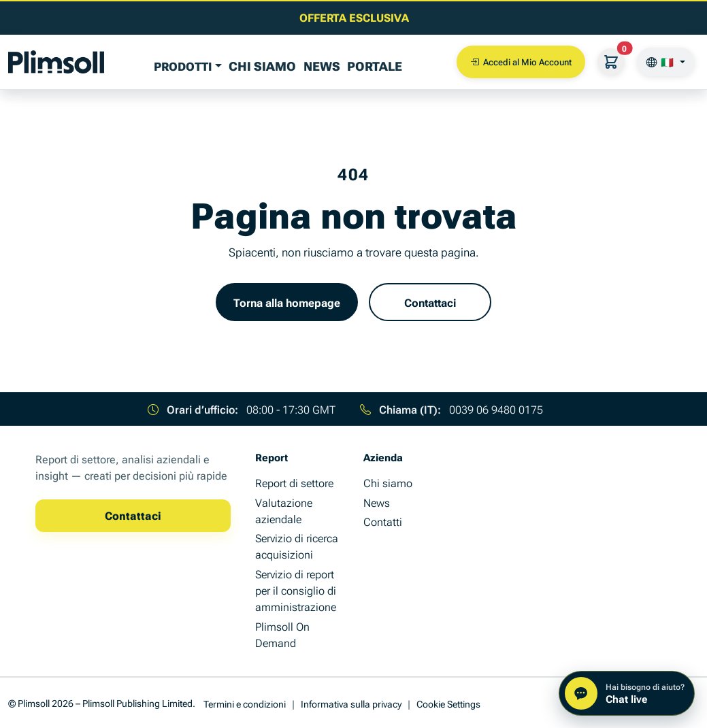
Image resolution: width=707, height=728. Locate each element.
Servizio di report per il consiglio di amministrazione (296, 590)
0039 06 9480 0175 (496, 409)
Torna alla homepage (287, 302)
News (322, 65)
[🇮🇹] (666, 62)
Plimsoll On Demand (282, 634)
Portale (375, 65)
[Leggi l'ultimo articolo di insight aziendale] (354, 17)
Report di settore (294, 482)
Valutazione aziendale (284, 510)
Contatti (383, 521)
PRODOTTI (183, 66)
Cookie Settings (448, 703)
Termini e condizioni (245, 703)
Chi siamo (262, 65)
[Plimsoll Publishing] (56, 62)
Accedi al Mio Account (521, 62)
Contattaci (430, 302)
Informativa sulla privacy (351, 703)
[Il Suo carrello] (611, 62)
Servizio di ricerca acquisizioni (297, 546)
